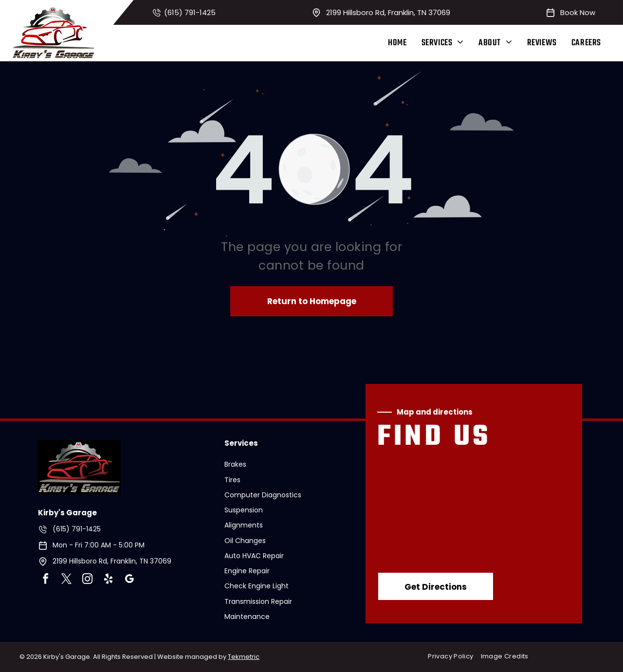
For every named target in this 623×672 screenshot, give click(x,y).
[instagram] (88, 580)
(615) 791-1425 (190, 12)
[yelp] (109, 580)
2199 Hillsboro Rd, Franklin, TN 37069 (388, 12)
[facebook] (46, 580)
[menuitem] (397, 43)
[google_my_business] (129, 580)
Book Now (578, 12)
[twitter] (67, 580)
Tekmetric (244, 657)
